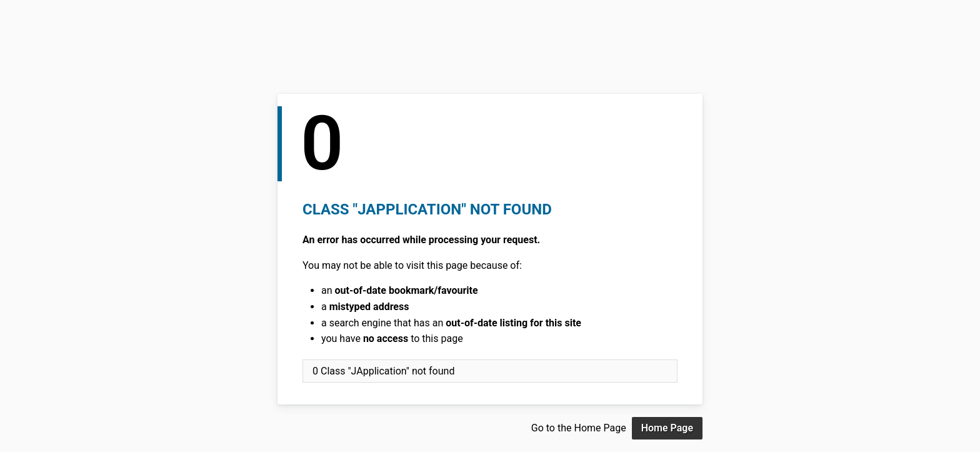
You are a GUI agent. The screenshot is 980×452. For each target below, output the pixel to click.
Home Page (667, 428)
